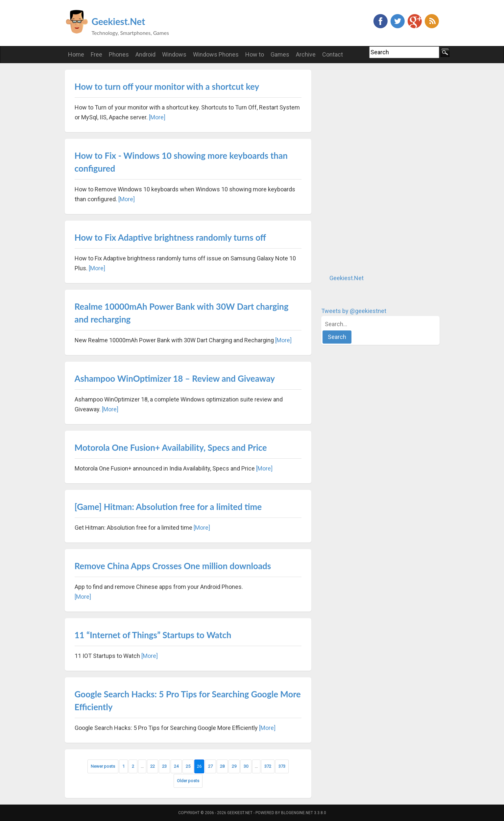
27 (210, 766)
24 (176, 766)
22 (153, 766)
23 (164, 766)
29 (234, 766)
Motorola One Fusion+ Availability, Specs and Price (171, 447)
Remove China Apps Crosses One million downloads (173, 566)
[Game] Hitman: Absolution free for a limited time (168, 507)
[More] (157, 117)
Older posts (188, 781)
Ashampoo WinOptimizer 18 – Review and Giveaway (175, 378)
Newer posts (103, 766)
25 (188, 766)
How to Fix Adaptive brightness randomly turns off (170, 237)
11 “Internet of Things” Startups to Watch (153, 635)
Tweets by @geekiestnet (354, 311)
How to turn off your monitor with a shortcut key (167, 86)
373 (282, 766)
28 (222, 766)
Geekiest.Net (119, 21)
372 (268, 766)
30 (246, 766)
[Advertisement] (371, 168)
